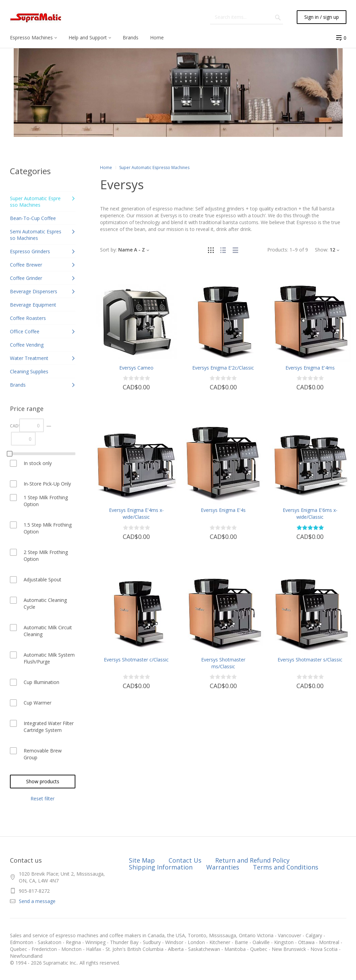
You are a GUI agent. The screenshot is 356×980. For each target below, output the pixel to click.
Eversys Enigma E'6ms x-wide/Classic (310, 513)
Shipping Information (161, 867)
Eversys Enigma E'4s (223, 510)
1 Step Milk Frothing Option (46, 501)
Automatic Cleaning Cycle (45, 603)
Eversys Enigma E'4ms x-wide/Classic (136, 513)
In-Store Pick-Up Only (47, 484)
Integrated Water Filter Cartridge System (49, 727)
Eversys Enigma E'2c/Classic (223, 368)
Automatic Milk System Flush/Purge (49, 658)
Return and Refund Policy (252, 860)
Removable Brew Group (43, 754)
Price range (27, 409)
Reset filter (42, 798)
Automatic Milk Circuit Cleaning (48, 631)
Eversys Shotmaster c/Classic (136, 660)
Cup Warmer (38, 703)
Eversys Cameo (136, 368)
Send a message (37, 901)
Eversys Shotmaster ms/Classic (223, 663)
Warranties (223, 867)
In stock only (38, 463)
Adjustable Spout (42, 579)
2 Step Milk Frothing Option (46, 556)
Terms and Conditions (286, 867)
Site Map (142, 860)
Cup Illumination (41, 682)
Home (106, 167)
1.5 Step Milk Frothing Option (48, 528)
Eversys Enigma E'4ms (310, 368)
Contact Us (185, 860)
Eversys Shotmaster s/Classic (310, 660)
